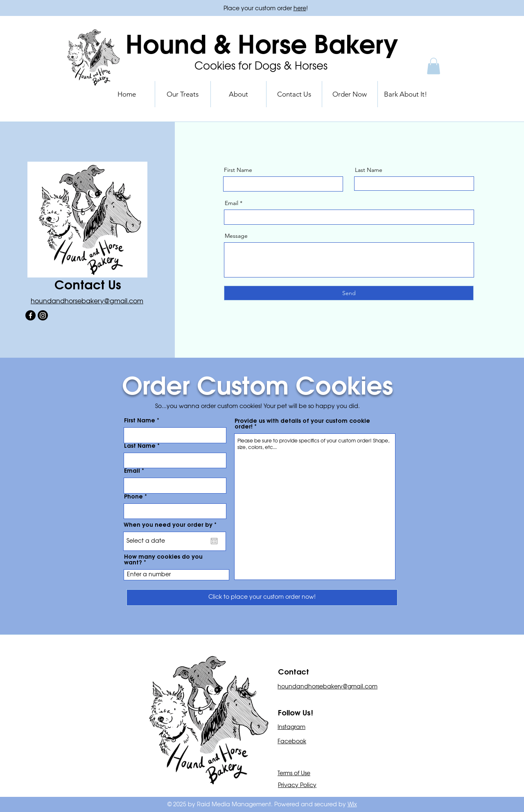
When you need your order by (172, 525)
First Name (238, 170)
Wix (352, 805)
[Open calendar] (214, 541)
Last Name (369, 170)
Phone (133, 497)
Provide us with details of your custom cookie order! (302, 424)
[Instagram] (43, 315)
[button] (434, 66)
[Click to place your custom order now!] (262, 598)
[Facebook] (30, 315)
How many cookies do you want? (163, 560)
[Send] (349, 293)
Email (232, 203)
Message (236, 236)
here (300, 9)
